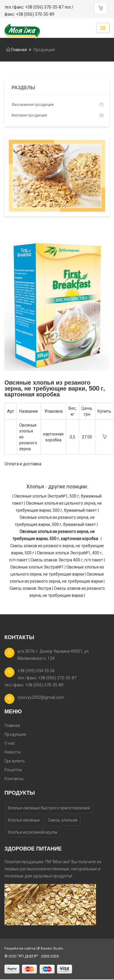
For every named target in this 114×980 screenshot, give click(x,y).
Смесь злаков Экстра (31, 588)
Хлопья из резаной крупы (32, 832)
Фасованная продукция (58, 105)
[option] (57, 303)
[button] (103, 28)
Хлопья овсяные (24, 820)
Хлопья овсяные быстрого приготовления (49, 808)
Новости (13, 752)
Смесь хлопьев (63, 820)
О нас (10, 743)
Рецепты (13, 770)
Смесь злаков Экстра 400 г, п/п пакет (67, 560)
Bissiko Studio (52, 949)
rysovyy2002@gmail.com (41, 697)
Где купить (15, 761)
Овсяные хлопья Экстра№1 (38, 567)
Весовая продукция (58, 115)
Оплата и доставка (23, 464)
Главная (17, 50)
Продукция (15, 734)
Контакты (14, 779)
